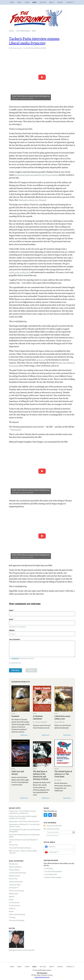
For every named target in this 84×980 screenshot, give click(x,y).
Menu (19, 2)
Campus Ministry (14, 870)
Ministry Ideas (13, 894)
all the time (41, 360)
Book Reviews (14, 864)
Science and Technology (17, 914)
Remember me (16, 663)
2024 (20, 48)
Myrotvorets (16, 430)
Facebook (52, 847)
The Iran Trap (13, 845)
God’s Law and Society (16, 891)
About (52, 2)
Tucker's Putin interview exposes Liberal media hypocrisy (31, 96)
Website (12, 630)
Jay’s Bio (43, 2)
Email (11, 619)
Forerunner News (15, 885)
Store (27, 2)
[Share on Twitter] (46, 815)
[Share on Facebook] (50, 815)
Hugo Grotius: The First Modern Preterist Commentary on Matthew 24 (22, 812)
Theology (12, 917)
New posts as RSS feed (54, 826)
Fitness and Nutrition (16, 882)
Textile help (15, 658)
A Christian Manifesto (38, 717)
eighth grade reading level (20, 272)
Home (12, 2)
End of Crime (13, 879)
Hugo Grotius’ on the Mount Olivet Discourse (24, 821)
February (14, 48)
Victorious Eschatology (17, 920)
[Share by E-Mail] (55, 815)
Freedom (15, 716)
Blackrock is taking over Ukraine (32, 200)
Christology (49, 869)
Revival (11, 911)
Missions (12, 897)
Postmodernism (14, 903)
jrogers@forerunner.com (42, 977)
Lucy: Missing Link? (51, 874)
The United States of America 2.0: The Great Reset (63, 774)
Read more (24, 735)
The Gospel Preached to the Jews (20, 848)
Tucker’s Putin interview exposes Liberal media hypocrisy (34, 41)
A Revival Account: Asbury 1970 (62, 717)
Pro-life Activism (14, 906)
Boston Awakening (15, 867)
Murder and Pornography (53, 877)
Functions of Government (53, 872)
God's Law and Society (18, 773)
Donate (69, 967)
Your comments (14, 639)
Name (11, 610)
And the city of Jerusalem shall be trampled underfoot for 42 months (23, 817)
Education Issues (14, 876)
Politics (44, 48)
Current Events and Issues (32, 48)
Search (60, 2)
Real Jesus (12, 908)
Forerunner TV (14, 888)
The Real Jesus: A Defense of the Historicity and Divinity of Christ (41, 775)
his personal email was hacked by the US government (36, 175)
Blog (35, 2)
